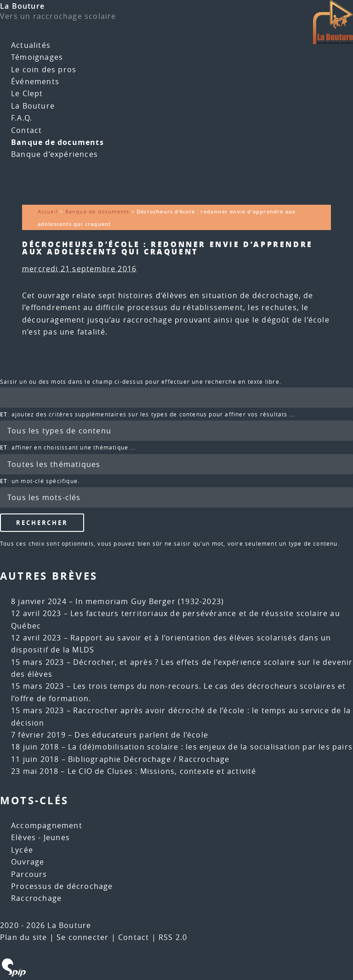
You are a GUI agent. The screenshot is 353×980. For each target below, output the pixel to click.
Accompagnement (47, 825)
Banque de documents (57, 142)
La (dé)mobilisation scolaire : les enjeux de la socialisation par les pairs (210, 747)
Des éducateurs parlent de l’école (141, 735)
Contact (26, 130)
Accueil (48, 211)
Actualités (31, 45)
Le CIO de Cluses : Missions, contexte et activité (162, 771)
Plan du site (23, 937)
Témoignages (37, 57)
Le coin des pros (44, 69)
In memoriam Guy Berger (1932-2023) (150, 601)
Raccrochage (36, 898)
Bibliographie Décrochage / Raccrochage (149, 759)
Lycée (22, 850)
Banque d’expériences (54, 154)
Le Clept (27, 93)
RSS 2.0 (173, 937)
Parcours (29, 874)
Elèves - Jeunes (40, 837)
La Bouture (22, 6)
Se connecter (83, 937)
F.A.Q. (22, 118)
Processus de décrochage (62, 886)
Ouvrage (28, 862)
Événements (35, 81)
